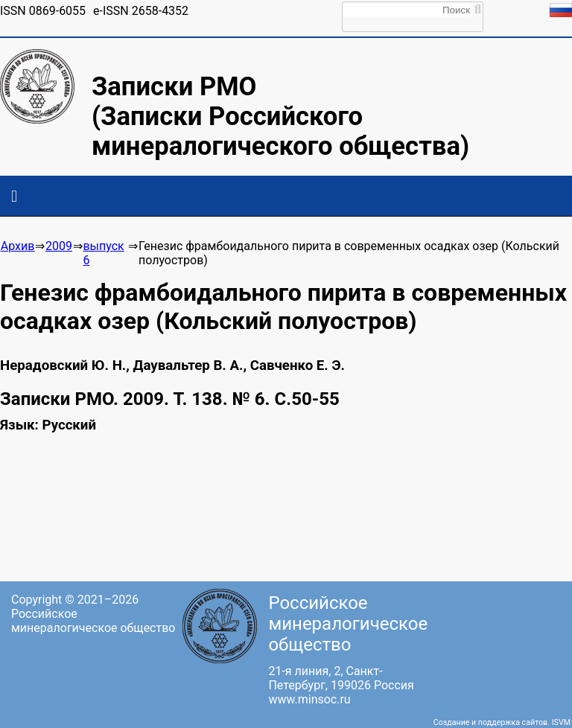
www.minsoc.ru (309, 699)
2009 (59, 246)
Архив (18, 246)
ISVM (561, 722)
